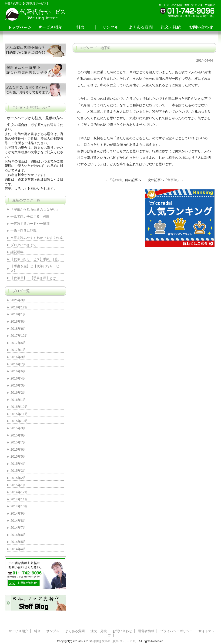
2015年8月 (18, 435)
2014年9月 (18, 513)
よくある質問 (75, 631)
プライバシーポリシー (176, 631)
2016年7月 (18, 364)
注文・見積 (99, 631)
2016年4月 (18, 378)
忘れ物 (117, 180)
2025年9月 (18, 300)
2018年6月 (18, 329)
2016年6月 (18, 371)
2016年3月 (18, 385)
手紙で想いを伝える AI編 (30, 216)
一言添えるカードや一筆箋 (30, 224)
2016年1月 (18, 400)
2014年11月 (19, 499)
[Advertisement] (109, 218)
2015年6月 (18, 449)
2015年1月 (18, 485)
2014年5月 (18, 542)
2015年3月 (18, 471)
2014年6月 (18, 535)
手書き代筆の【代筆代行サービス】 (116, 641)
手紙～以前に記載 (23, 231)
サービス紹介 (18, 631)
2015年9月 (18, 428)
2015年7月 (18, 442)
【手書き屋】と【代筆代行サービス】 (35, 268)
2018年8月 (18, 321)
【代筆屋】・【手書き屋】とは (33, 278)
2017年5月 (18, 343)
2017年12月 (19, 336)
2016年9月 (18, 357)
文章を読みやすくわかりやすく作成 (37, 238)
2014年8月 (18, 521)
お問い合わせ (122, 631)
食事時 (172, 180)
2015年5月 (18, 456)
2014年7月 (18, 528)
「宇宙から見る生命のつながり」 (37, 209)
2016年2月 (18, 393)
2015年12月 (19, 407)
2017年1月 (18, 350)
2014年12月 (19, 492)
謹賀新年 (17, 252)
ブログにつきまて (23, 245)
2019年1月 (18, 314)
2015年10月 (19, 421)
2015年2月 (18, 478)
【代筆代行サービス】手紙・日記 (35, 259)
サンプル (53, 631)
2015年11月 (19, 414)
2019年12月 (19, 307)
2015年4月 (18, 464)
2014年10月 (19, 506)
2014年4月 (18, 549)
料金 (37, 631)
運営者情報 (146, 631)
